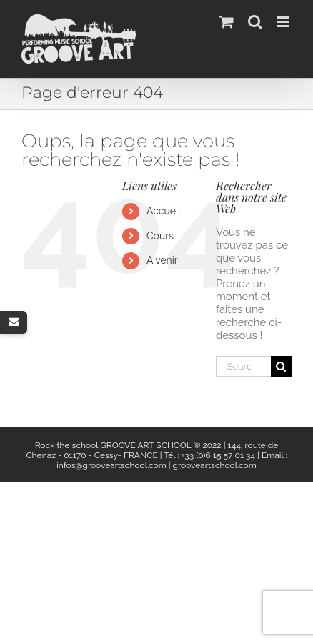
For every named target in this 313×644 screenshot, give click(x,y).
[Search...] (243, 366)
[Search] (281, 366)
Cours (160, 236)
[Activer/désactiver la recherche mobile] (255, 22)
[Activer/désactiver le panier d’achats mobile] (227, 22)
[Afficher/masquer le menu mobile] (284, 22)
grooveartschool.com (215, 465)
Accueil (164, 211)
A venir (162, 260)
